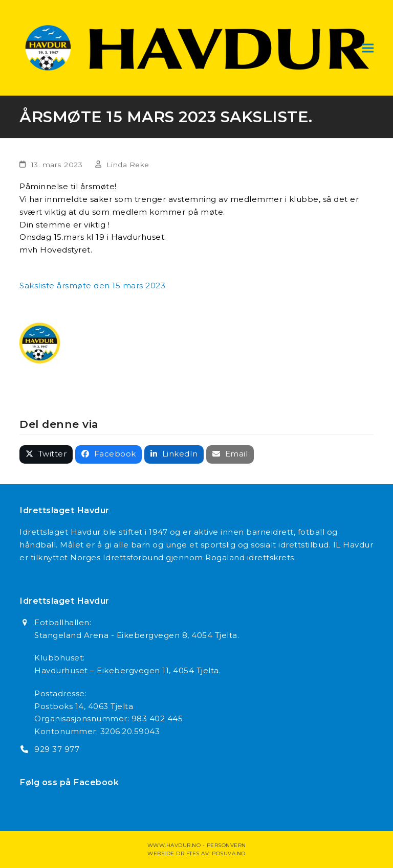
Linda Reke (128, 165)
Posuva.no (229, 853)
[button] (368, 48)
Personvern (226, 845)
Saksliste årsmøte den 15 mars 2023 (92, 285)
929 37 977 (57, 749)
